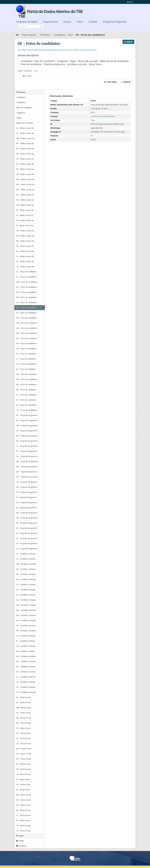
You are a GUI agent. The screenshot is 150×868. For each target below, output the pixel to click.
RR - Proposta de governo (27, 523)
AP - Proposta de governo (27, 431)
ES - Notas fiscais (23, 738)
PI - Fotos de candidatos (26, 359)
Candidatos (21, 97)
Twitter (20, 841)
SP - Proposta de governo (27, 543)
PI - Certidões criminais (26, 641)
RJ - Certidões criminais (26, 651)
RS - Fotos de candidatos (26, 390)
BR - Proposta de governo (27, 441)
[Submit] (41, 26)
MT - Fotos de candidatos (27, 338)
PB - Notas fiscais (24, 769)
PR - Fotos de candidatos (27, 364)
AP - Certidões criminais (26, 569)
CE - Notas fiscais (23, 728)
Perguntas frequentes (115, 22)
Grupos (67, 22)
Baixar (128, 42)
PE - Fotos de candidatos (26, 354)
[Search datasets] (31, 26)
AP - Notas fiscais (23, 713)
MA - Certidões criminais (26, 605)
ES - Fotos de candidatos (26, 313)
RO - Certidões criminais (26, 661)
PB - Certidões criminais (26, 631)
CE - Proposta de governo (27, 446)
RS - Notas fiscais (23, 810)
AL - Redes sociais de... (25, 133)
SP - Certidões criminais (26, 687)
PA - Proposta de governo (27, 482)
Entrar (130, 2)
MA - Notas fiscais (24, 749)
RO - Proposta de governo (27, 518)
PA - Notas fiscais (23, 764)
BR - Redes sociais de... (26, 154)
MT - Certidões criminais (26, 620)
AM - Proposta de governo (27, 425)
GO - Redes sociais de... (26, 174)
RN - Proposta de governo (27, 513)
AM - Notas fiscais (24, 708)
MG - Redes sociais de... (26, 184)
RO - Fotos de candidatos (27, 379)
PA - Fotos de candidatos (27, 343)
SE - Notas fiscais (23, 820)
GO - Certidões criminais (26, 600)
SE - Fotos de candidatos (26, 400)
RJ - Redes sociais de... (25, 225)
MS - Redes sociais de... (26, 190)
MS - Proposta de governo (27, 472)
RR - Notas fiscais (23, 805)
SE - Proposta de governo (27, 538)
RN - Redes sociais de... (26, 231)
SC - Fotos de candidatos (26, 395)
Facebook (21, 846)
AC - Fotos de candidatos (27, 272)
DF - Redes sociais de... (26, 164)
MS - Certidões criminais (26, 615)
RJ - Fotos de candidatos (26, 369)
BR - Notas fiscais (24, 723)
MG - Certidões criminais (26, 610)
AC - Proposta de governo (27, 415)
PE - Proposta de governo (27, 492)
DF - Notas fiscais (24, 733)
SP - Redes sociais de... (25, 261)
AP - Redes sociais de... (26, 143)
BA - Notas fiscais (24, 718)
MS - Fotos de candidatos (27, 333)
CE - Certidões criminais (26, 584)
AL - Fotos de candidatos (26, 277)
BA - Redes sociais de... (26, 149)
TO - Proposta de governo (27, 549)
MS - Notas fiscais (24, 754)
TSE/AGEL (45, 35)
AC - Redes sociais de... (26, 128)
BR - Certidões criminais (26, 579)
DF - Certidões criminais (26, 590)
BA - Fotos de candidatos (27, 292)
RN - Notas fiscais (24, 795)
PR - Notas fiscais (23, 785)
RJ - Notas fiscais (23, 790)
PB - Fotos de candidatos (27, 349)
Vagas (19, 118)
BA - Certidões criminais (26, 574)
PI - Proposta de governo (27, 497)
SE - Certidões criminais (26, 682)
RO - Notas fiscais (24, 800)
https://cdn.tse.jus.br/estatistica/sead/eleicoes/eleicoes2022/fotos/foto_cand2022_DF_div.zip (59, 50)
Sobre (80, 22)
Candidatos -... (22, 102)
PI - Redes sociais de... (25, 215)
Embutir (126, 82)
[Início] (17, 35)
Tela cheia (110, 82)
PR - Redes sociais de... (26, 220)
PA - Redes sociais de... (26, 200)
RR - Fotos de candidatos (27, 384)
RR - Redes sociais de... (26, 241)
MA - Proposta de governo (27, 461)
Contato (93, 22)
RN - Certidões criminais (26, 656)
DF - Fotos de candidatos (90, 35)
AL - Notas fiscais (23, 702)
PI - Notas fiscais (23, 779)
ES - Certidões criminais (26, 595)
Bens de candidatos (24, 108)
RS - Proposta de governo (27, 528)
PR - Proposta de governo (27, 502)
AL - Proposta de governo (27, 420)
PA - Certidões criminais (26, 626)
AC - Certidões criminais (26, 554)
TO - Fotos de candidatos (27, 410)
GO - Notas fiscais (24, 743)
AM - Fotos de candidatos (27, 282)
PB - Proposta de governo (27, 487)
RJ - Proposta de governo (27, 508)
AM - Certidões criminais (26, 564)
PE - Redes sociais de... (25, 210)
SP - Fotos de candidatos (26, 405)
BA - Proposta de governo (27, 436)
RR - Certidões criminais (26, 667)
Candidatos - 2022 (63, 35)
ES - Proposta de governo (27, 451)
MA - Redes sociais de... (26, 179)
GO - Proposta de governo (27, 456)
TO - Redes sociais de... (26, 267)
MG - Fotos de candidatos (27, 328)
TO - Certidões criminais (26, 692)
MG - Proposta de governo (27, 467)
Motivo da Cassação (25, 123)
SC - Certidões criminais (26, 677)
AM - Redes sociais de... (26, 138)
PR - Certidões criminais (26, 646)
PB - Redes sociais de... (26, 205)
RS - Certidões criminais (26, 672)
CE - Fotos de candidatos (26, 302)
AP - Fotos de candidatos (27, 287)
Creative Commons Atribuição (103, 116)
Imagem (27, 76)
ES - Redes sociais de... (25, 169)
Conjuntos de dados (27, 22)
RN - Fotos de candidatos (27, 374)
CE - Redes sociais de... (25, 159)
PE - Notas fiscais (23, 774)
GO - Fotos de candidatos (27, 318)
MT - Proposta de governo (27, 477)
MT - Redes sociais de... (26, 195)
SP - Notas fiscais (23, 826)
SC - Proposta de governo (27, 533)
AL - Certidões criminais (26, 559)
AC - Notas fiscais (23, 697)
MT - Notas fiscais (24, 759)
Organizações (50, 22)
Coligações (21, 113)
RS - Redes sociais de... (25, 246)
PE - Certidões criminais (26, 636)
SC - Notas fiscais (23, 815)
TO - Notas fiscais (24, 831)
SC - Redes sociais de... (25, 251)
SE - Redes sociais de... (25, 256)
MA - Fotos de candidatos (27, 323)
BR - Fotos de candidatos (27, 297)
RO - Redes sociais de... (26, 236)
